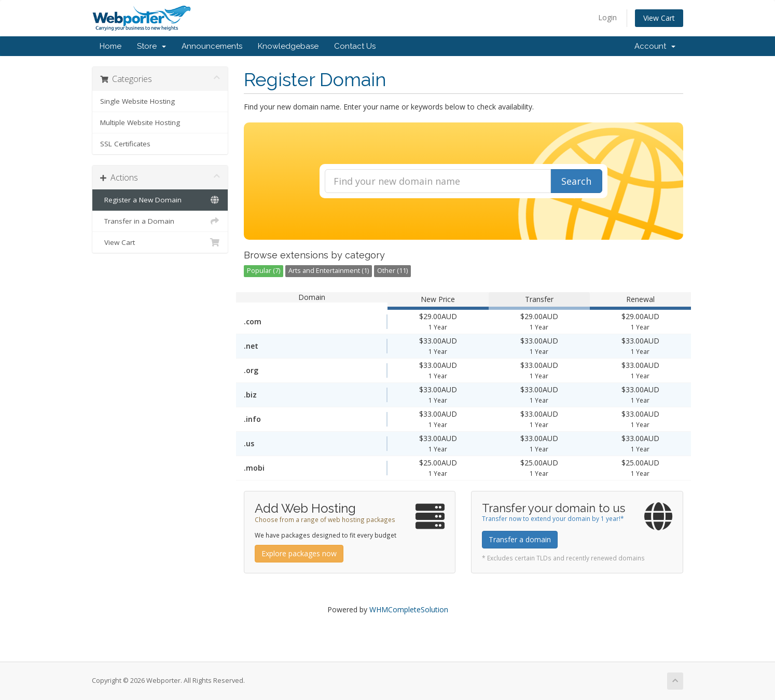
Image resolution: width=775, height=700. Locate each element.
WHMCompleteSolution (409, 609)
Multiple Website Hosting (140, 122)
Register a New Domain (160, 200)
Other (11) (392, 271)
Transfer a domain (520, 539)
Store (151, 46)
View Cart (659, 18)
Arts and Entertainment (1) (329, 271)
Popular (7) (264, 271)
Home (110, 46)
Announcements (212, 46)
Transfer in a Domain (160, 221)
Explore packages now (299, 553)
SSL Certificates (125, 144)
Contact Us (355, 46)
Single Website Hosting (137, 101)
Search (576, 181)
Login (607, 17)
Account (655, 46)
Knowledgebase (288, 46)
